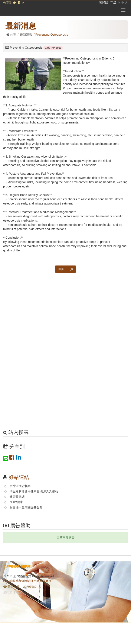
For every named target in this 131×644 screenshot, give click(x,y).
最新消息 (26, 35)
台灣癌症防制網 (20, 486)
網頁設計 (9, 592)
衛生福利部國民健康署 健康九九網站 (34, 491)
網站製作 (21, 592)
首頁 (11, 35)
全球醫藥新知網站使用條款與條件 (27, 581)
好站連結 (19, 477)
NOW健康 (16, 502)
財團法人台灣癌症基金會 (26, 507)
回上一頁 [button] (66, 269)
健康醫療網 (17, 497)
